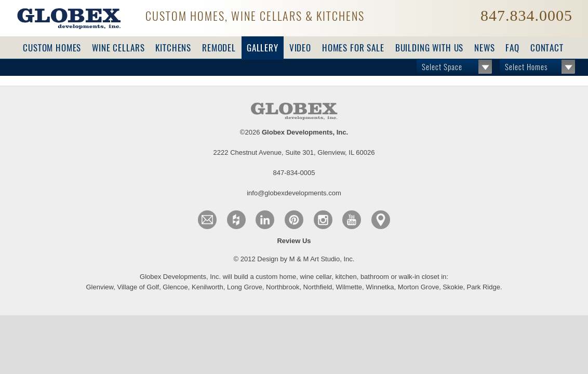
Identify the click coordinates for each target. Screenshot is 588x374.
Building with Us (430, 48)
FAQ (512, 48)
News (484, 48)
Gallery (263, 48)
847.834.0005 (526, 16)
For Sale (353, 48)
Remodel (219, 48)
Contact (547, 48)
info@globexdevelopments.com (477, 132)
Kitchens (173, 48)
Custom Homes (52, 48)
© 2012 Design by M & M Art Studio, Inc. (294, 200)
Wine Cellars (118, 48)
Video (300, 48)
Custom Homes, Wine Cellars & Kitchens (255, 16)
